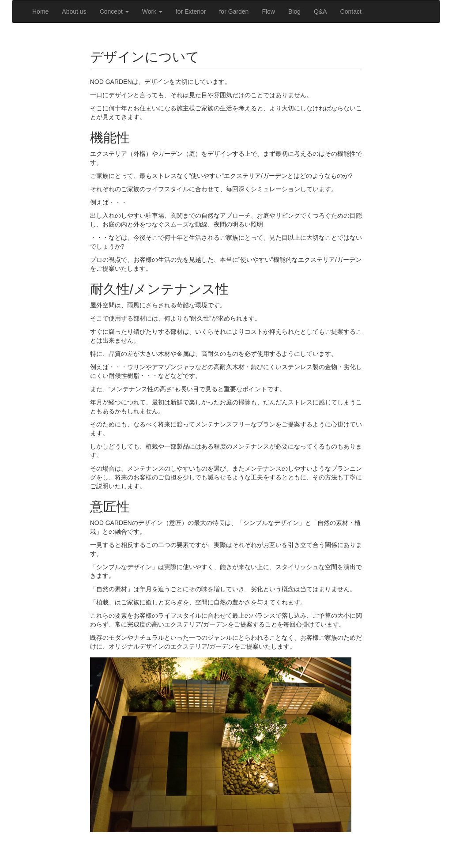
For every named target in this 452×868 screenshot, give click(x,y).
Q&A (320, 11)
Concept (114, 11)
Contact (351, 11)
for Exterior (191, 11)
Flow (268, 11)
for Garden (234, 11)
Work (152, 11)
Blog (294, 11)
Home (40, 11)
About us (74, 11)
